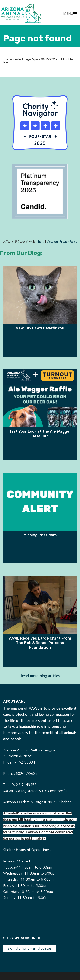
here (41, 242)
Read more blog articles (40, 676)
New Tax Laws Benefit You (40, 328)
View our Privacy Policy (62, 242)
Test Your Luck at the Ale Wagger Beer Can (40, 434)
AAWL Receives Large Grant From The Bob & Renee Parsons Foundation (40, 643)
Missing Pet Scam (40, 535)
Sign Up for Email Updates (29, 948)
